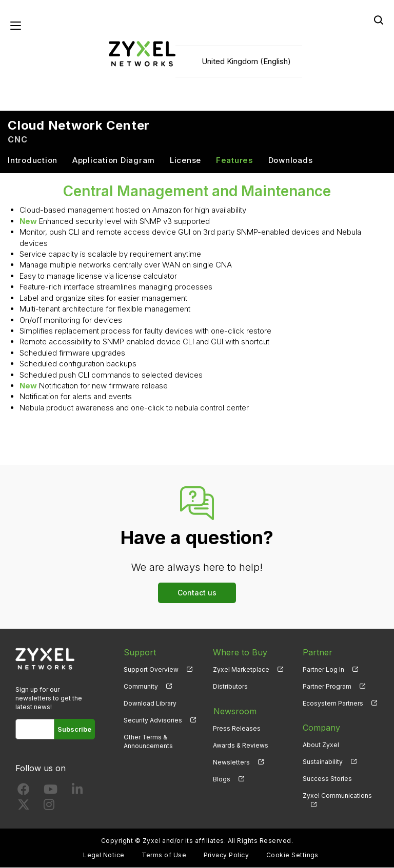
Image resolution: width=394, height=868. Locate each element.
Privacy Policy (226, 855)
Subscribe (75, 730)
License (185, 161)
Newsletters (231, 762)
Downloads (291, 161)
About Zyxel (321, 745)
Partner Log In (323, 670)
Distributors (230, 687)
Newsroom (234, 711)
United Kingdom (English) (246, 62)
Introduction (33, 161)
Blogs (222, 779)
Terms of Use (164, 855)
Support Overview (151, 670)
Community (141, 687)
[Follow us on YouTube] (51, 792)
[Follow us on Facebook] (24, 792)
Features (235, 161)
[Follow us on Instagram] (49, 807)
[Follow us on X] (24, 807)
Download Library (150, 704)
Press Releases (237, 728)
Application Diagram (114, 161)
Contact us (197, 593)
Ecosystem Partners (333, 704)
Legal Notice (104, 855)
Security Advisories (153, 721)
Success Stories (327, 779)
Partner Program (327, 687)
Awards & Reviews (241, 745)
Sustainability (323, 762)
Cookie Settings (292, 855)
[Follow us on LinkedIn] (77, 792)
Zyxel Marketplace (241, 670)
